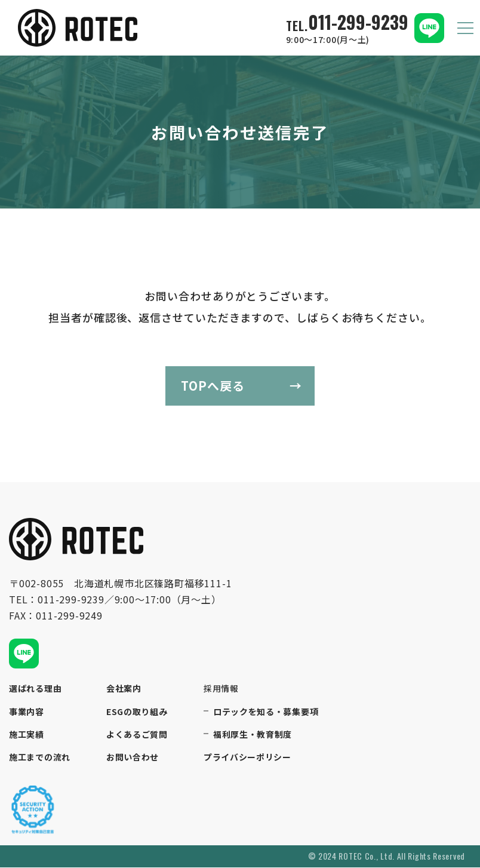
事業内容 (27, 712)
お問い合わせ (133, 758)
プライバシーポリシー (247, 758)
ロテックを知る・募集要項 (266, 712)
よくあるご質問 (137, 734)
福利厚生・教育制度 (253, 734)
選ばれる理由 (35, 689)
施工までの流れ (40, 758)
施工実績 (27, 734)
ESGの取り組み (137, 712)
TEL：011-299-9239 (57, 599)
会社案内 (124, 689)
